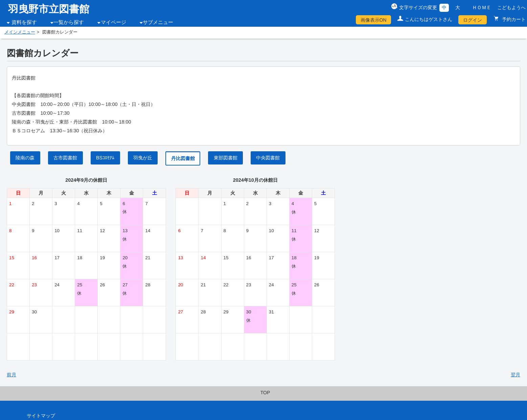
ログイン (473, 20)
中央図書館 (268, 158)
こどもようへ (511, 7)
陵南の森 (25, 158)
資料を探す (24, 22)
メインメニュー (20, 32)
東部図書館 (226, 158)
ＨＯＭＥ (482, 7)
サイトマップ (41, 416)
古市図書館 (65, 158)
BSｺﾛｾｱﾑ (105, 158)
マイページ (113, 22)
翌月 (515, 375)
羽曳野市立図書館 (49, 9)
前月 (12, 375)
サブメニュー (158, 22)
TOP (265, 393)
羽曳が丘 (143, 158)
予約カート (513, 19)
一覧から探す (69, 22)
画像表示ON (374, 20)
